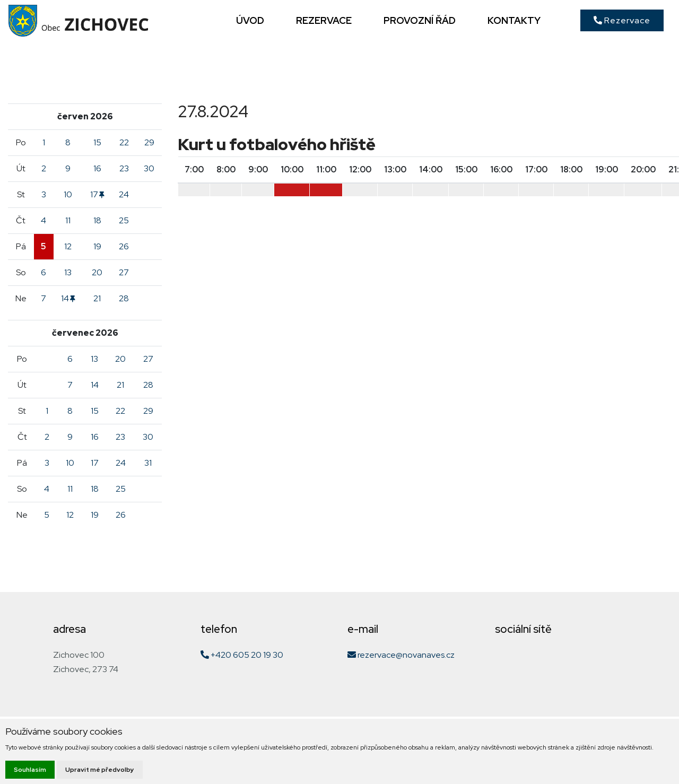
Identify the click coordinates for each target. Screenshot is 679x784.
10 (68, 194)
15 (97, 142)
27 (124, 272)
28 (124, 298)
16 (97, 168)
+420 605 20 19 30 (242, 655)
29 (149, 142)
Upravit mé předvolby (100, 770)
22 (124, 142)
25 (124, 220)
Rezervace (622, 20)
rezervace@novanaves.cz (401, 655)
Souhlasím (30, 770)
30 (149, 168)
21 (97, 298)
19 (97, 246)
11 (68, 220)
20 (97, 272)
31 (148, 463)
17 (97, 194)
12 (68, 246)
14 (68, 298)
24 (124, 194)
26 (124, 246)
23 (124, 168)
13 (68, 272)
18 (97, 220)
